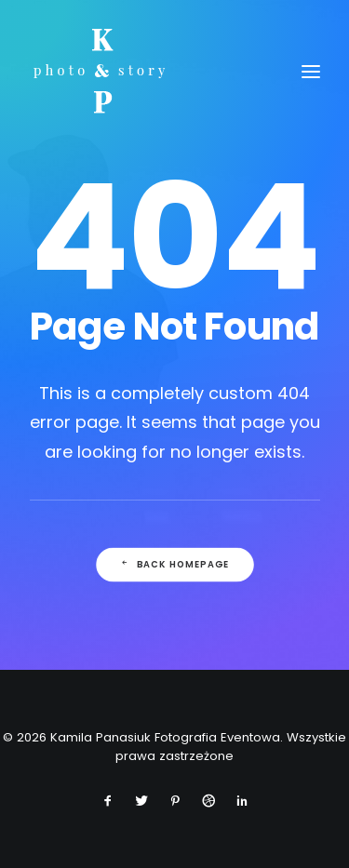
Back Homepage (174, 565)
